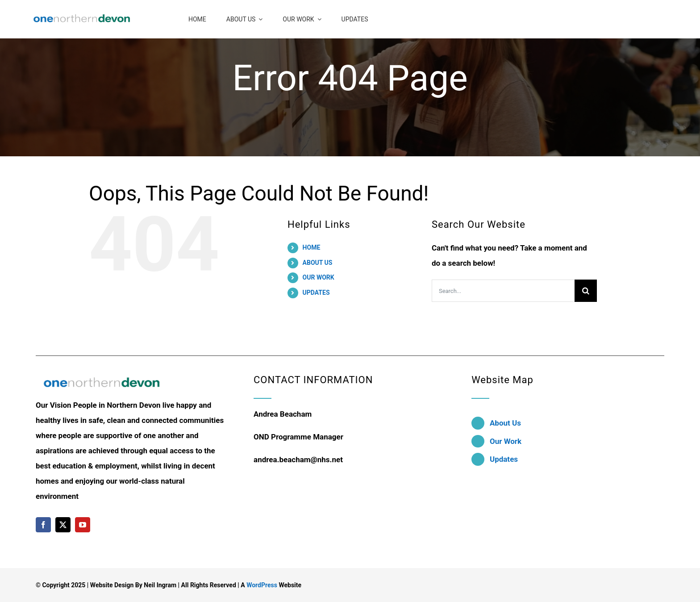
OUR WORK (319, 277)
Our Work (506, 441)
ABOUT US (318, 263)
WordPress (262, 585)
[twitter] (63, 525)
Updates (504, 459)
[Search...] (503, 291)
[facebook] (43, 525)
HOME (312, 247)
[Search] (586, 291)
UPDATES (316, 293)
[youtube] (83, 525)
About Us (505, 423)
